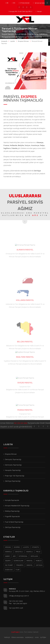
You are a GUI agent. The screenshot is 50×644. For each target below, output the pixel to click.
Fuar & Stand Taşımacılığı (14, 522)
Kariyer (39, 11)
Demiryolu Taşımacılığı (13, 465)
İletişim (43, 637)
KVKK (37, 637)
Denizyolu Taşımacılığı (13, 459)
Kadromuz (29, 637)
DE (7, 3)
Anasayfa (4, 41)
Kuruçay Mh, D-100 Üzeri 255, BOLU (20, 11)
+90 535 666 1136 (16, 608)
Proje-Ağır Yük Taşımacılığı (15, 476)
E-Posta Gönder (24, 3)
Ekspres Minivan (23, 41)
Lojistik (13, 41)
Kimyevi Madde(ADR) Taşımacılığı (17, 506)
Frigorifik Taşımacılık (12, 516)
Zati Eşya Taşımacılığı (13, 481)
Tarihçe (7, 637)
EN (13, 3)
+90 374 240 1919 (39, 3)
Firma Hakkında (17, 637)
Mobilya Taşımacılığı (12, 511)
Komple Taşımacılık (12, 500)
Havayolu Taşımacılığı (13, 470)
